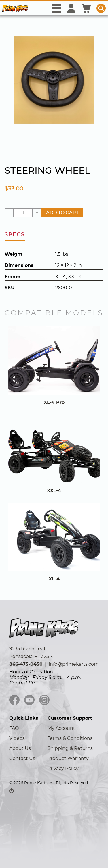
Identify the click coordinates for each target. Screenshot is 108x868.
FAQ (14, 728)
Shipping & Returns (70, 748)
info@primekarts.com (74, 664)
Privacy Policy (63, 768)
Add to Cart (62, 213)
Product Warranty (68, 758)
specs (15, 234)
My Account (61, 728)
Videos (17, 738)
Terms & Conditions (70, 738)
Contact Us (22, 758)
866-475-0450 (26, 664)
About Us (20, 748)
